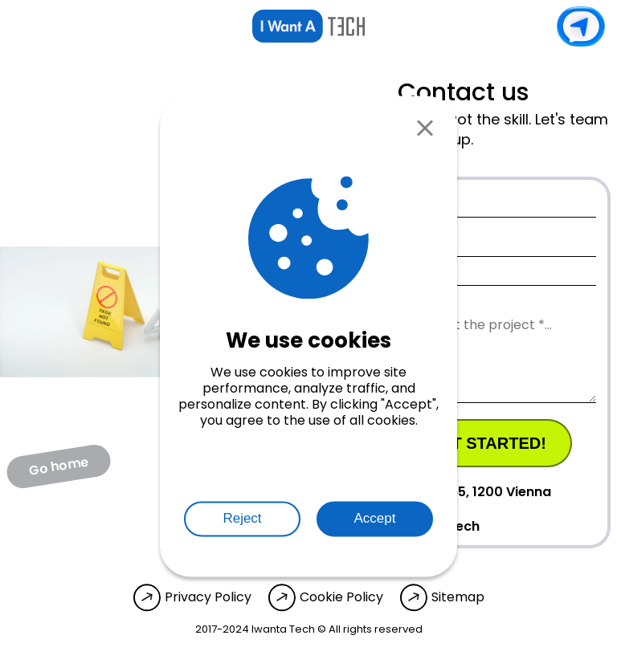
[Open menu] (24, 26)
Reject (242, 518)
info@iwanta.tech (405, 526)
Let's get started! (463, 443)
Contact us (581, 26)
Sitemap (458, 597)
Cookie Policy (341, 597)
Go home (59, 466)
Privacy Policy (208, 597)
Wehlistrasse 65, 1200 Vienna (440, 492)
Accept (375, 518)
